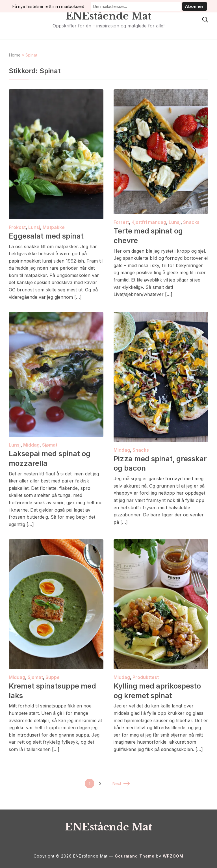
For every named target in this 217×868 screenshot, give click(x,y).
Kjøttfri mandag (149, 222)
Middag (31, 445)
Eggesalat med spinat (47, 236)
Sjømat (50, 445)
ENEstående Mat (109, 16)
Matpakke (54, 227)
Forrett (121, 222)
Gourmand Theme (135, 856)
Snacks (191, 222)
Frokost (17, 227)
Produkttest (146, 677)
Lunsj (34, 227)
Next (121, 783)
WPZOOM (173, 856)
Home (15, 55)
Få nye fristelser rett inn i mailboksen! (59, 6)
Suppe (53, 677)
